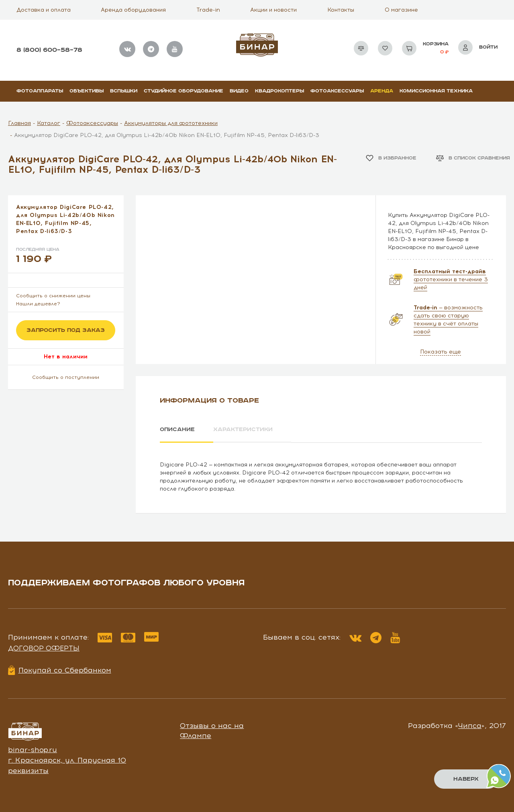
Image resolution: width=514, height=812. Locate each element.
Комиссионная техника (436, 91)
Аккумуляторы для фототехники (171, 123)
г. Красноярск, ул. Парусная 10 (67, 760)
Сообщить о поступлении (66, 377)
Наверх (466, 779)
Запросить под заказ (66, 330)
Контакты (341, 10)
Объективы (87, 91)
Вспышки (124, 91)
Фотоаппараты (40, 91)
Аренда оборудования (133, 10)
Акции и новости (273, 10)
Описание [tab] (177, 430)
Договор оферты (44, 648)
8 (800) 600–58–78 (49, 50)
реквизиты (28, 770)
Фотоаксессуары (337, 91)
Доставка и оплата (44, 10)
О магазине (401, 10)
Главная (19, 123)
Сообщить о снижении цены (53, 296)
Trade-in (208, 10)
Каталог (49, 123)
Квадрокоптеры (279, 91)
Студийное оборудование (184, 91)
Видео (239, 91)
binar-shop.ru (33, 750)
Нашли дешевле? (38, 304)
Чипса (470, 725)
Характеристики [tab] (243, 430)
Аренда (382, 91)
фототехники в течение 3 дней (451, 279)
